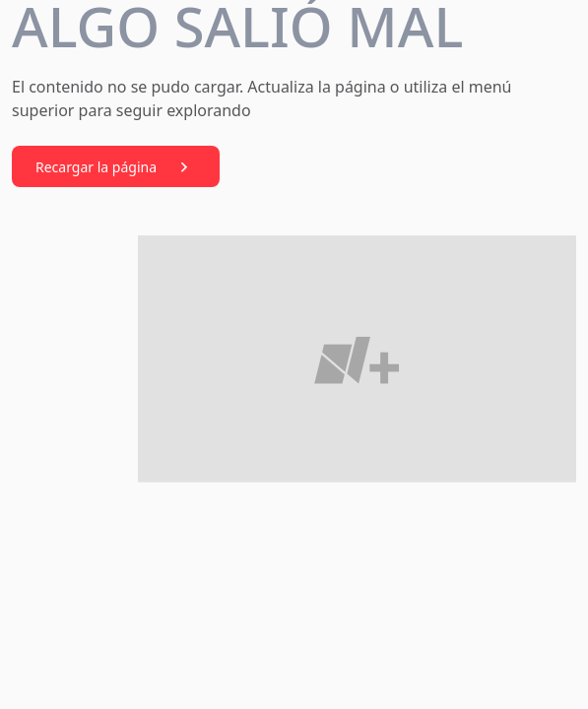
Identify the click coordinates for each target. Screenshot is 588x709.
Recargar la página (116, 167)
